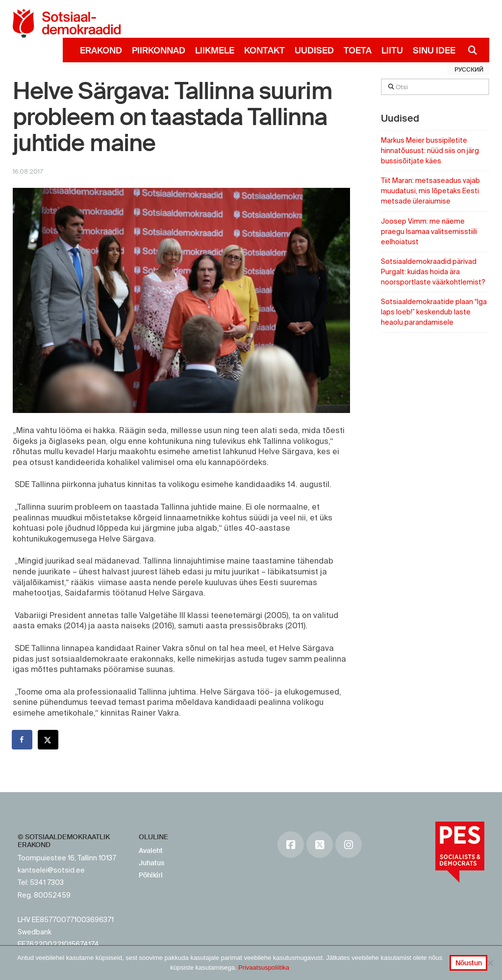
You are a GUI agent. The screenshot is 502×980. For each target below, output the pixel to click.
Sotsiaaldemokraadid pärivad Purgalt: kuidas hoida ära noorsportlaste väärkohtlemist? (433, 272)
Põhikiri (151, 875)
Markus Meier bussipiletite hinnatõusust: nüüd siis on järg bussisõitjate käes (430, 151)
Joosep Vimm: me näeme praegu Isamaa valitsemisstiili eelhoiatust (429, 232)
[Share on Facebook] (23, 740)
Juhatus (151, 863)
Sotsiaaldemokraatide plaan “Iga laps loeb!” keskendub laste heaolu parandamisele (434, 312)
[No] (490, 963)
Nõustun (469, 963)
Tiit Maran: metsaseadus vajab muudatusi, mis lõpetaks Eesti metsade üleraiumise (430, 191)
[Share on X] (49, 740)
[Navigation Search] (469, 50)
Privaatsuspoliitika (264, 967)
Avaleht (151, 851)
